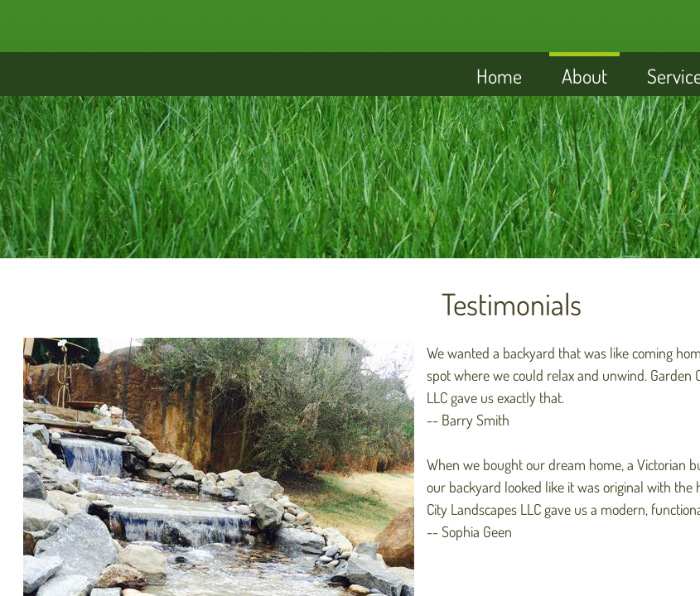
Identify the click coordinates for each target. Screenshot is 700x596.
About (584, 76)
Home (499, 76)
